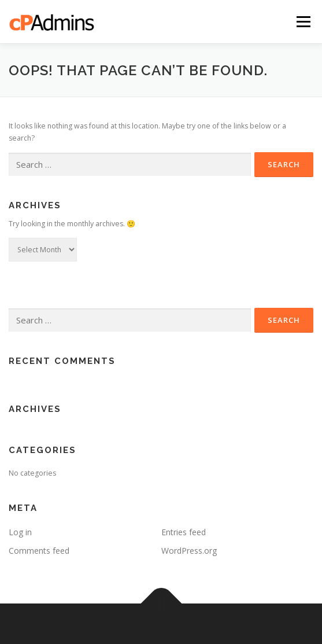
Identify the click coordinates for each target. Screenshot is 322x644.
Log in (20, 532)
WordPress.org (189, 551)
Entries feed (184, 532)
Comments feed (39, 551)
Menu (303, 22)
